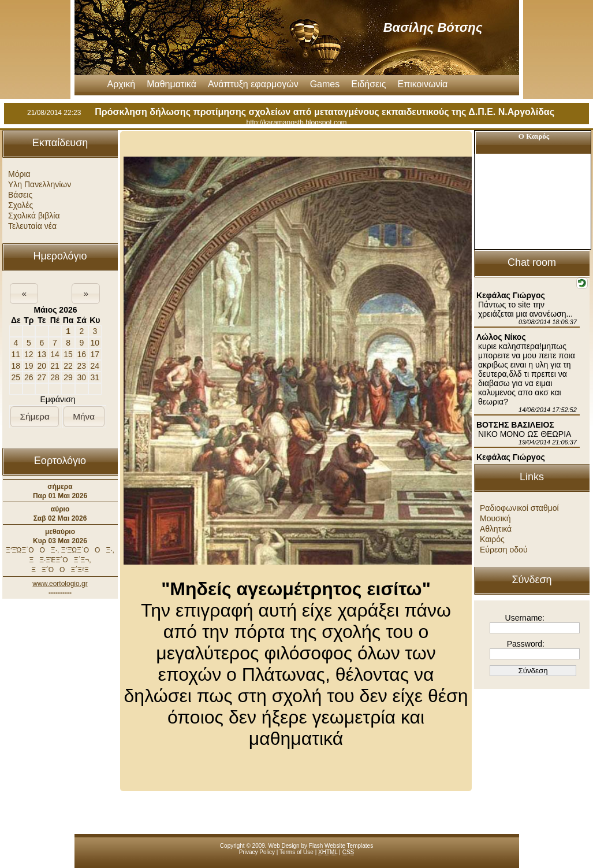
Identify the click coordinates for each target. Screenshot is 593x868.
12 (29, 354)
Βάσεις (20, 195)
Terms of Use (296, 852)
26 (29, 377)
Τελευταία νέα (32, 226)
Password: (526, 644)
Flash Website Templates (341, 846)
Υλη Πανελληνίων (40, 184)
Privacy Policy (257, 852)
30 (82, 377)
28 (55, 377)
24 (95, 366)
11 (16, 354)
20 (42, 366)
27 (42, 377)
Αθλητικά (496, 529)
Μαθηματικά (171, 84)
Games (325, 84)
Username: (525, 618)
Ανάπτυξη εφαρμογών (253, 84)
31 (95, 377)
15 (68, 354)
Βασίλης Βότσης (433, 27)
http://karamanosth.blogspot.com (296, 123)
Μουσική (495, 518)
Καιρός (492, 539)
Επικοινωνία (423, 84)
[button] (24, 294)
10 (95, 343)
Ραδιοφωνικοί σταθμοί (519, 508)
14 (55, 354)
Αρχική (122, 84)
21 (55, 366)
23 (82, 366)
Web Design (284, 846)
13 (42, 354)
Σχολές (20, 205)
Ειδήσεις (368, 84)
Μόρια (19, 174)
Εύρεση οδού (504, 550)
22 (68, 366)
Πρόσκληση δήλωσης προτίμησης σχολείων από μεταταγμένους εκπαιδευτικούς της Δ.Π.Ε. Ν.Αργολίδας (325, 112)
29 (68, 377)
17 (95, 354)
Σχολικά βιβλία (34, 216)
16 (82, 354)
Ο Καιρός (534, 136)
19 (29, 366)
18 (16, 366)
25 (16, 377)
